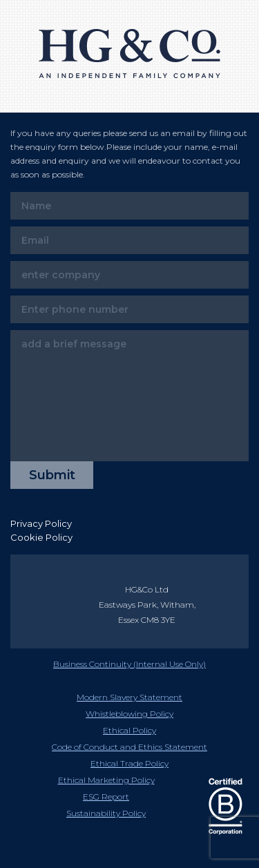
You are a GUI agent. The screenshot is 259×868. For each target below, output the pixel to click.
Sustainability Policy (106, 813)
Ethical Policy (129, 730)
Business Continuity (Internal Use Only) (129, 664)
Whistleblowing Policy (129, 714)
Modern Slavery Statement (129, 697)
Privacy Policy (41, 523)
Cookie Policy (41, 537)
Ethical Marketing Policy (106, 780)
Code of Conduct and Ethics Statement (129, 747)
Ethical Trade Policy (129, 763)
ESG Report (106, 797)
